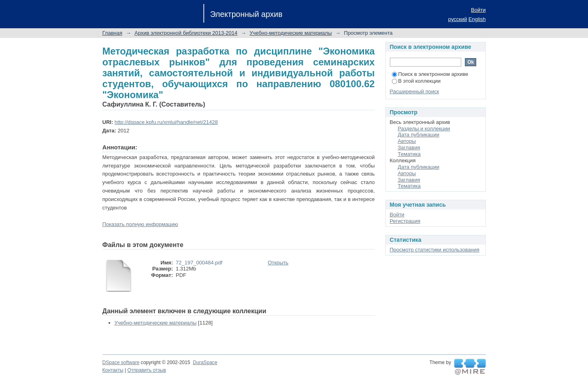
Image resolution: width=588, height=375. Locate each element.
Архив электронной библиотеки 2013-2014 (186, 33)
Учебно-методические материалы (291, 33)
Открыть (278, 263)
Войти (478, 10)
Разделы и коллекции (424, 129)
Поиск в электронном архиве (430, 74)
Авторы (407, 141)
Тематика (409, 154)
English (477, 19)
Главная (112, 33)
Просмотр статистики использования (435, 250)
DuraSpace (205, 362)
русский (458, 19)
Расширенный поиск (414, 91)
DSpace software (121, 362)
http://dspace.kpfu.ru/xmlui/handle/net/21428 (166, 122)
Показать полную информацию (140, 224)
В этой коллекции (416, 81)
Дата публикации (419, 135)
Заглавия (409, 148)
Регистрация (405, 221)
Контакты (113, 370)
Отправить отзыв (147, 370)
